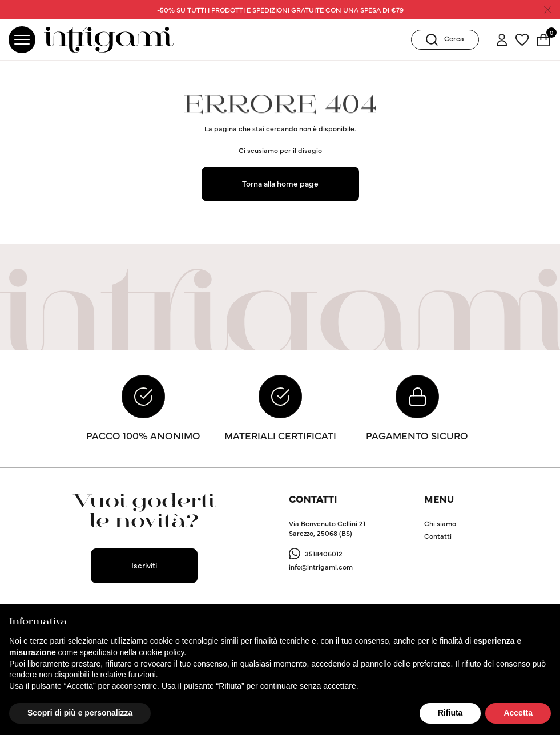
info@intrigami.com (321, 568)
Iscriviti (144, 567)
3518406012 (324, 555)
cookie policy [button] (161, 652)
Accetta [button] (518, 713)
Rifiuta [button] (450, 713)
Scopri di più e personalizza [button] (80, 713)
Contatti (438, 538)
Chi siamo (440, 525)
